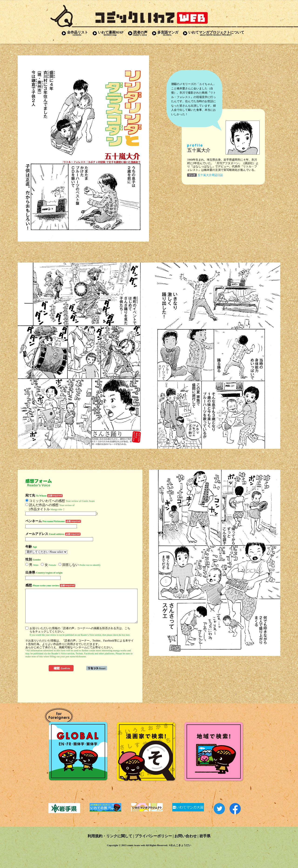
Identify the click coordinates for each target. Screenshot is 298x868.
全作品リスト (75, 33)
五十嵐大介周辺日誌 (210, 175)
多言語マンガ (165, 33)
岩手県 (205, 836)
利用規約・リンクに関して (110, 836)
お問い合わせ (186, 836)
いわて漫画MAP (108, 33)
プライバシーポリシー (153, 836)
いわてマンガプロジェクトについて (214, 33)
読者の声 (138, 33)
